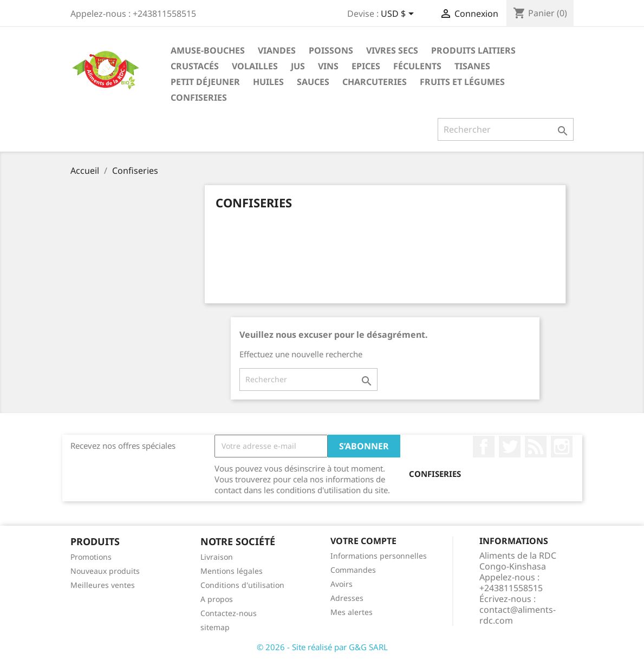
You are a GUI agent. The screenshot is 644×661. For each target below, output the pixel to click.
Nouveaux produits (105, 571)
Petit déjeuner (205, 82)
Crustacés (195, 66)
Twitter (510, 447)
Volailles (255, 66)
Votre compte (363, 541)
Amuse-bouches (208, 50)
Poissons (331, 50)
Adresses (347, 598)
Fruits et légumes (462, 82)
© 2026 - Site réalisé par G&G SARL (322, 647)
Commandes (353, 570)
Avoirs (341, 584)
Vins (328, 66)
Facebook (484, 447)
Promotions (91, 557)
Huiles (268, 82)
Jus (298, 66)
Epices (366, 66)
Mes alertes (352, 612)
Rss (536, 447)
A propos (217, 599)
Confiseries (199, 97)
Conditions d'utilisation (242, 585)
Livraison (217, 557)
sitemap (215, 627)
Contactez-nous (229, 613)
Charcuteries (375, 82)
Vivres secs (392, 50)
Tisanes (472, 66)
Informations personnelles (379, 556)
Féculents (417, 66)
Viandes (277, 50)
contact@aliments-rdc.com (518, 615)
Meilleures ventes (103, 585)
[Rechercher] (506, 129)
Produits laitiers (473, 50)
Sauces (313, 82)
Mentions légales (232, 571)
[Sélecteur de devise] (399, 15)
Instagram (562, 447)
